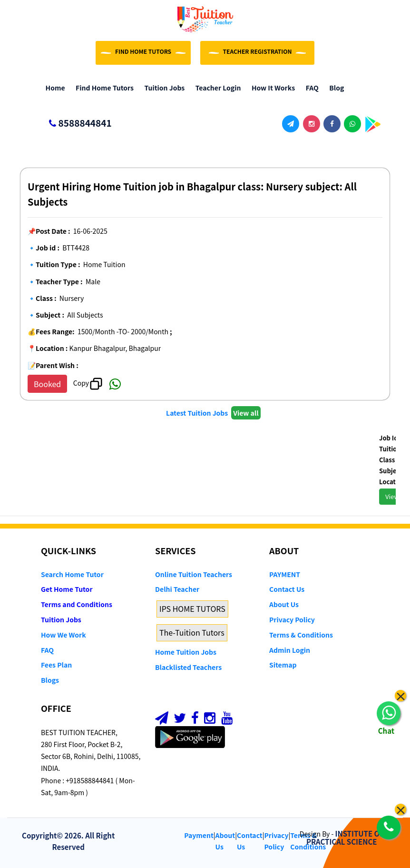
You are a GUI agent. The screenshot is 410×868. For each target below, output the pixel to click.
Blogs (50, 680)
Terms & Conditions (301, 635)
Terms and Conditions (77, 604)
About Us (284, 604)
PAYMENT (285, 574)
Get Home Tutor (67, 589)
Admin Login (290, 650)
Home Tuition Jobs (186, 652)
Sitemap (283, 665)
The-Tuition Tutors (192, 632)
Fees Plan (56, 665)
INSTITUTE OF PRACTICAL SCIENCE (345, 838)
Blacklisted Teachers (188, 667)
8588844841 (76, 124)
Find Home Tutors (102, 88)
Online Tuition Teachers (194, 574)
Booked (47, 384)
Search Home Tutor (72, 574)
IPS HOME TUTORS (192, 609)
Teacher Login (216, 88)
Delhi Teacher (177, 589)
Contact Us (287, 589)
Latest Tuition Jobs (198, 413)
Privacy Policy (292, 619)
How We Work (63, 635)
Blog (335, 88)
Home (53, 88)
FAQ (310, 88)
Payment (199, 835)
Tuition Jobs (162, 88)
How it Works (271, 88)
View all (246, 413)
